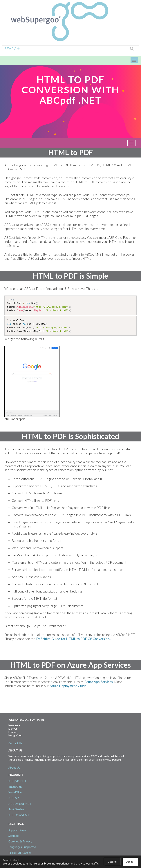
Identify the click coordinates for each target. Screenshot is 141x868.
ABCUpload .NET (20, 804)
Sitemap (14, 836)
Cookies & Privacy (20, 841)
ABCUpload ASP (19, 815)
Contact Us (15, 743)
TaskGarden (16, 809)
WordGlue (15, 792)
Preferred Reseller (20, 852)
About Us (14, 768)
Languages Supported (22, 847)
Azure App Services (99, 682)
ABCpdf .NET (17, 781)
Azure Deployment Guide (68, 686)
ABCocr (14, 798)
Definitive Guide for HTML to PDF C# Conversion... (74, 639)
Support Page (17, 830)
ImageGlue (15, 786)
